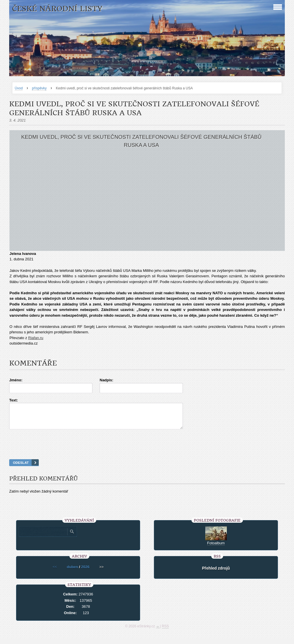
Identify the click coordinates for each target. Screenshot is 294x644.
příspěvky (39, 88)
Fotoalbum (216, 548)
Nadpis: (107, 380)
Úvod (19, 88)
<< (55, 572)
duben (72, 572)
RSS (166, 631)
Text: (13, 400)
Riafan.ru (36, 338)
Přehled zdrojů (216, 573)
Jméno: (16, 380)
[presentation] (147, 451)
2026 (85, 572)
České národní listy (57, 9)
